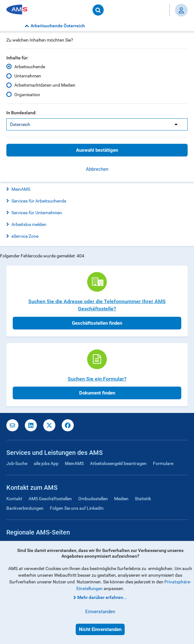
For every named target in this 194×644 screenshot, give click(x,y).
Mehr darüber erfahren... (102, 597)
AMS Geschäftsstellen (50, 499)
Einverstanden (100, 612)
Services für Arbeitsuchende (39, 201)
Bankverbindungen (25, 508)
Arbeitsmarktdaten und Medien (45, 85)
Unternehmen (28, 76)
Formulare (163, 463)
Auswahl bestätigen (97, 150)
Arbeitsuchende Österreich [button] (55, 26)
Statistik (143, 499)
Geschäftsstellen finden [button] (97, 323)
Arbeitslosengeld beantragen (118, 463)
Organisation (27, 94)
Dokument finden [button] (97, 393)
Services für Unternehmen (37, 213)
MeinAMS (21, 189)
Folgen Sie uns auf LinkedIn (77, 508)
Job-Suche (17, 463)
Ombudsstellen (93, 499)
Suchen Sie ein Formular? (97, 379)
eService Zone (25, 236)
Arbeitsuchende (30, 67)
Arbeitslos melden (29, 224)
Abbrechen (97, 169)
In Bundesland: (21, 113)
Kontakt (14, 499)
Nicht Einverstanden (100, 629)
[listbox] (97, 124)
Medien (121, 499)
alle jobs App (46, 463)
